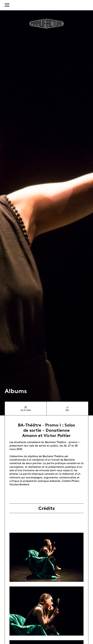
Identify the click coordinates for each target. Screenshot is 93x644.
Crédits (47, 508)
